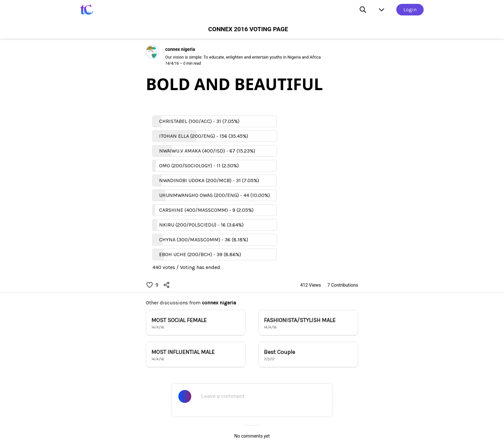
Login (410, 9)
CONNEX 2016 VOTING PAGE (248, 29)
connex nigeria (219, 303)
